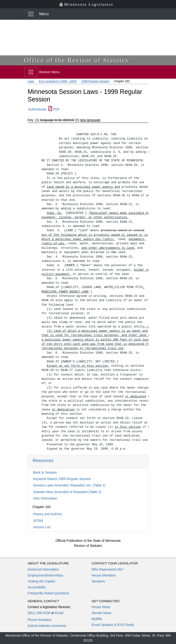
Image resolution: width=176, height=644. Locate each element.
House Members (104, 575)
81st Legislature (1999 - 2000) (58, 81)
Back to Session (45, 472)
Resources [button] (43, 460)
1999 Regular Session (95, 81)
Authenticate (37, 109)
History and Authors (48, 514)
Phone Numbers (40, 620)
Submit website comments (47, 626)
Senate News (102, 613)
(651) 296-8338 (39, 613)
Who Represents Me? (108, 569)
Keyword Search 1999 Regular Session (62, 479)
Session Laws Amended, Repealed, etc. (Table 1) (69, 485)
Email (59, 613)
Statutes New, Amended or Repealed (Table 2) (67, 492)
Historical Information (43, 569)
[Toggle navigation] (31, 14)
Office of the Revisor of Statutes (77, 60)
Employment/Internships (45, 575)
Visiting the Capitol (41, 581)
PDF (54, 109)
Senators (98, 581)
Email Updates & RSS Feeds (113, 625)
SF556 (38, 521)
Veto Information (45, 498)
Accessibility (37, 587)
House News (101, 607)
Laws (31, 81)
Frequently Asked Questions (48, 593)
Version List (42, 527)
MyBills (97, 619)
